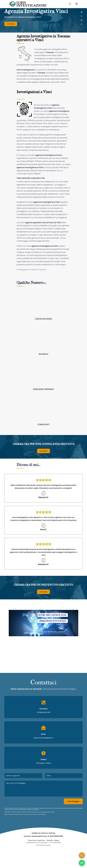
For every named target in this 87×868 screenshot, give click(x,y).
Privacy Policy (30, 814)
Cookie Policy (41, 859)
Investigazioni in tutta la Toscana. (31, 269)
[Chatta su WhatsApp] (82, 863)
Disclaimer (50, 859)
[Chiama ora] (82, 855)
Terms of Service (38, 814)
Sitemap (56, 859)
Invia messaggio (73, 801)
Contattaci (11, 24)
